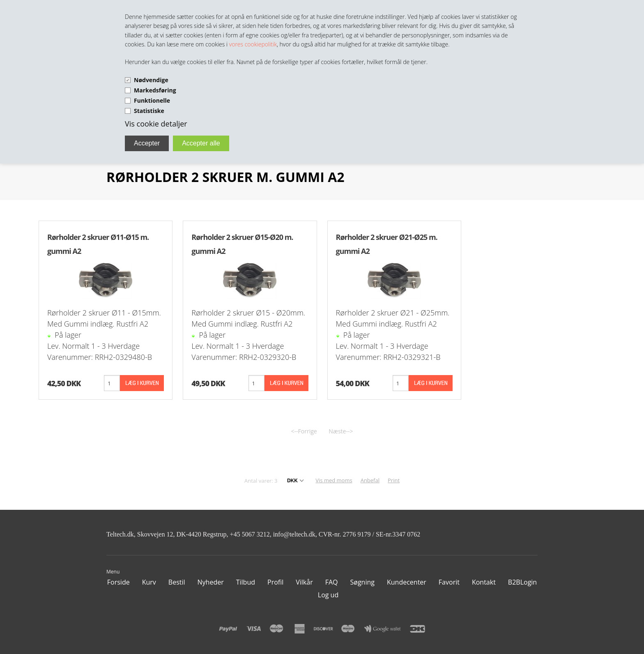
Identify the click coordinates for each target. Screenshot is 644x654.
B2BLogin (522, 582)
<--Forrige (304, 431)
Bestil (177, 582)
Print (394, 480)
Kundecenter (407, 582)
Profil (275, 582)
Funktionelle (152, 100)
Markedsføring (155, 90)
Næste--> (341, 431)
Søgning (362, 582)
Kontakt (484, 582)
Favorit (449, 582)
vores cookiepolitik (253, 44)
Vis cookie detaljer (156, 124)
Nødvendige (151, 80)
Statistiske (149, 111)
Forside (118, 582)
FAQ (332, 582)
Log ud (328, 595)
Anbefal (370, 480)
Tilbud (246, 582)
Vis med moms (334, 480)
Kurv (149, 582)
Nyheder (211, 582)
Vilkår (304, 582)
